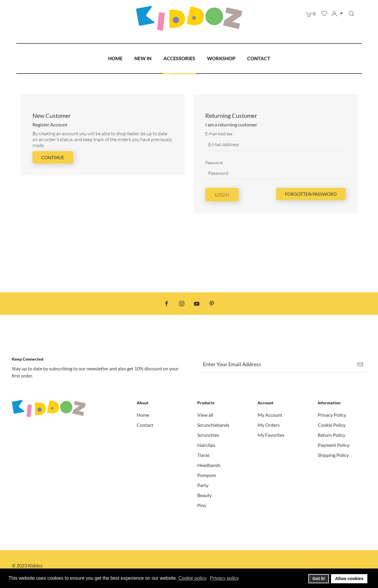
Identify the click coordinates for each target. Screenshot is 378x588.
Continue (53, 157)
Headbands (209, 465)
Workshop (221, 58)
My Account (270, 415)
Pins (202, 505)
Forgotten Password (311, 194)
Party (203, 485)
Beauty (205, 495)
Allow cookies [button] (349, 579)
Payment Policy (334, 445)
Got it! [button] (319, 579)
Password (214, 163)
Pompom (207, 475)
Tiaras (203, 455)
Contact (259, 58)
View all (205, 415)
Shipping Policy (333, 455)
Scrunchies (208, 435)
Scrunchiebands (213, 425)
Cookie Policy (332, 425)
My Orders (269, 425)
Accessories (179, 58)
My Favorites (271, 435)
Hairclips (206, 445)
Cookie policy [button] (192, 578)
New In (143, 58)
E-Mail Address (219, 134)
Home (115, 58)
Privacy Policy (332, 415)
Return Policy (331, 435)
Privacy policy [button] (224, 578)
